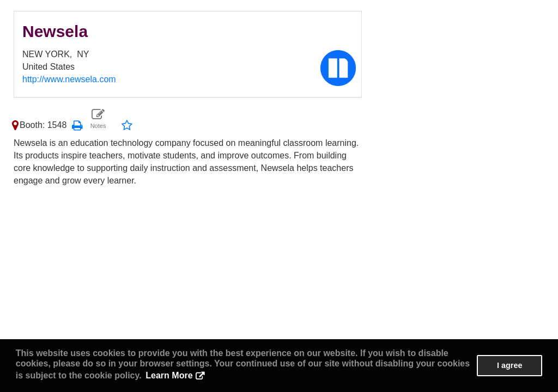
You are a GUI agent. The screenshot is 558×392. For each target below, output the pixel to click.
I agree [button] (510, 365)
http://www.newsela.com (69, 79)
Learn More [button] (169, 375)
